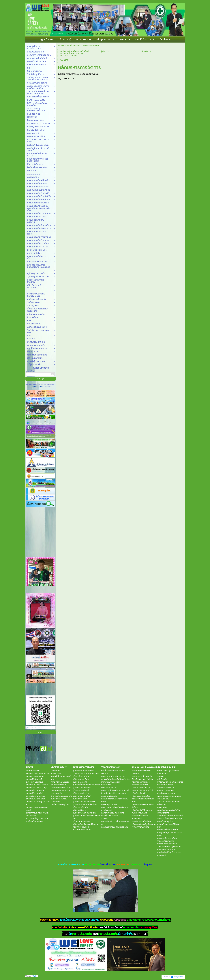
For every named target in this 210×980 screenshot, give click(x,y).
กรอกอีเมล (31, 371)
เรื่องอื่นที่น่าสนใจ (74, 46)
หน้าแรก (61, 46)
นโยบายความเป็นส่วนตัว (39, 387)
